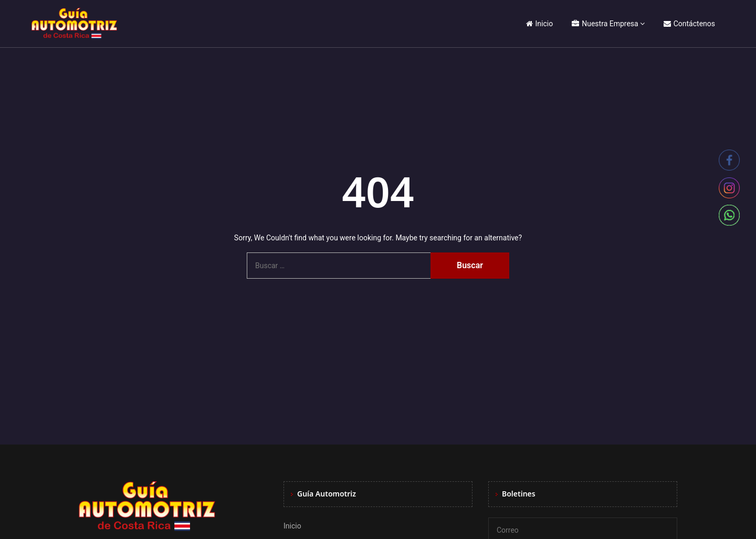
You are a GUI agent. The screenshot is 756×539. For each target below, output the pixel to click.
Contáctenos (689, 24)
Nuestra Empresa (605, 24)
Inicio (540, 24)
